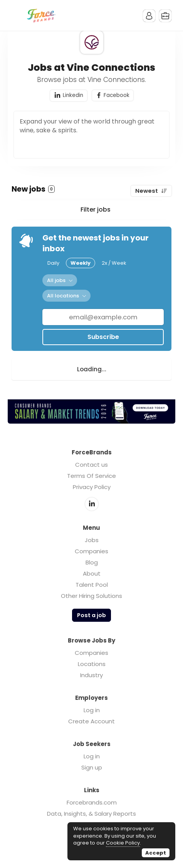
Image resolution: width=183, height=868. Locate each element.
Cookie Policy (123, 843)
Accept (156, 853)
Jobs (92, 540)
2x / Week (114, 263)
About (92, 573)
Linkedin (73, 95)
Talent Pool (92, 585)
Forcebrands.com (92, 802)
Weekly (81, 263)
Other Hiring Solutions (91, 596)
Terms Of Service (91, 476)
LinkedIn (92, 504)
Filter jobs (96, 209)
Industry (91, 675)
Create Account (91, 721)
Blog (92, 562)
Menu (17, 15)
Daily (53, 263)
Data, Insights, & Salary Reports (91, 814)
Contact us (91, 465)
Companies (91, 551)
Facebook (117, 95)
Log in (92, 710)
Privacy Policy (92, 487)
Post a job (91, 615)
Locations (92, 664)
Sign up (92, 767)
